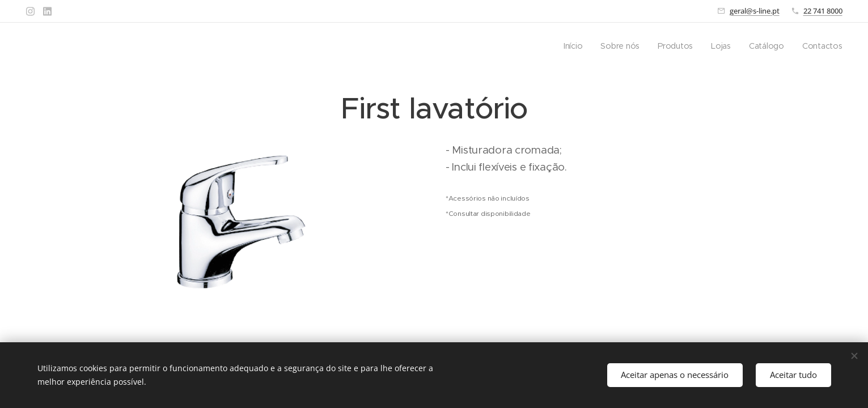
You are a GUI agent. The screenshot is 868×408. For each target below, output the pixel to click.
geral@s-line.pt (755, 11)
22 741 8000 (823, 11)
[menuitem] (576, 46)
